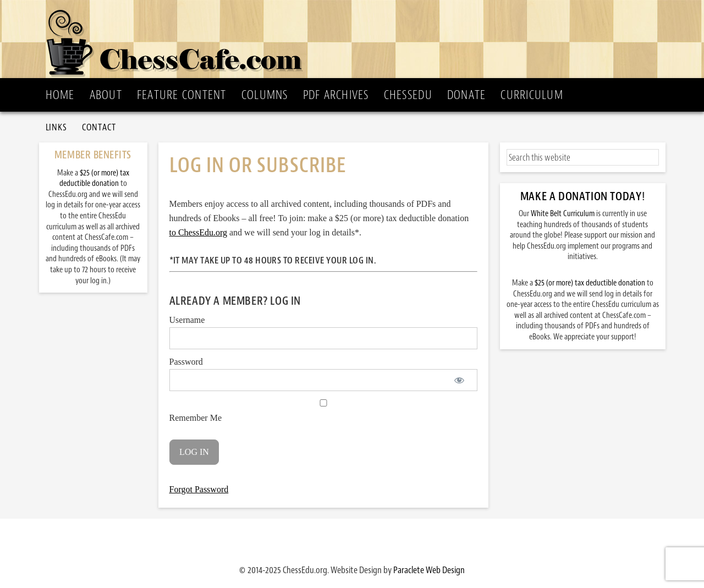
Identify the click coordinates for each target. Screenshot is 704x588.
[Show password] (460, 380)
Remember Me (323, 411)
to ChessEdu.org (198, 232)
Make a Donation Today (581, 196)
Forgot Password (199, 489)
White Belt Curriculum (563, 214)
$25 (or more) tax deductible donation (590, 283)
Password (186, 362)
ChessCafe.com (356, 39)
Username (187, 320)
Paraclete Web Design (429, 570)
